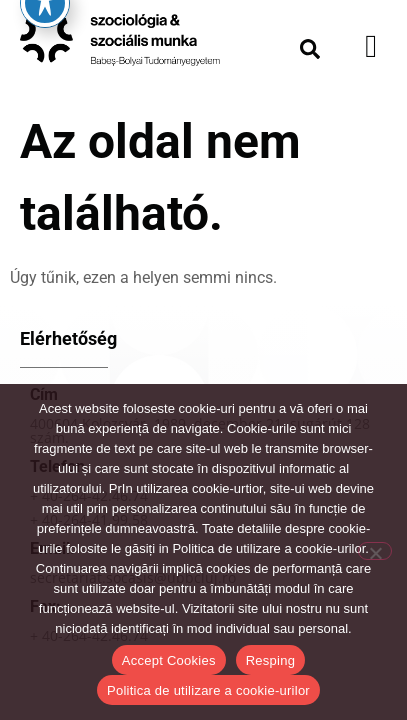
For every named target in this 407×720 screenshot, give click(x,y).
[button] (310, 49)
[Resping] (375, 551)
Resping (270, 660)
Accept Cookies (169, 660)
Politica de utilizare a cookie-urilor (208, 690)
